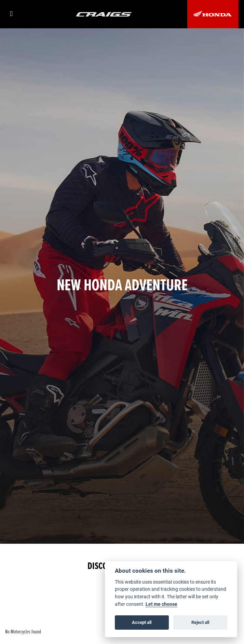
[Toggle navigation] (13, 14)
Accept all (142, 622)
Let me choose (161, 604)
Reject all (200, 622)
